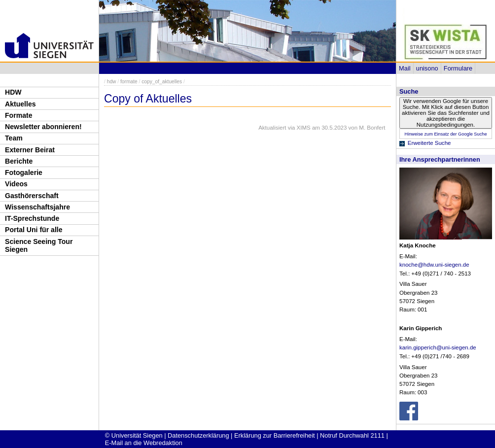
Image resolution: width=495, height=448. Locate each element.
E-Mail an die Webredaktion (144, 443)
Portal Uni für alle (34, 230)
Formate (19, 115)
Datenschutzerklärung (198, 435)
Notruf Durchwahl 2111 (352, 435)
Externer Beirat (30, 150)
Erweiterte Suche (429, 143)
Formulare (458, 68)
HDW (13, 92)
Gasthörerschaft (32, 196)
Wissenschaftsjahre (37, 207)
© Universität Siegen (134, 435)
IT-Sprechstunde (32, 218)
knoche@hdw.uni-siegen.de (434, 265)
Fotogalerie (24, 172)
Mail (405, 68)
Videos (16, 184)
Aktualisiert (272, 128)
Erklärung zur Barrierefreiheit (275, 435)
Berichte (19, 161)
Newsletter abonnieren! (43, 127)
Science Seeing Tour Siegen (39, 246)
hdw (112, 82)
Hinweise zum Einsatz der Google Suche (445, 134)
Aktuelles (20, 104)
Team (14, 138)
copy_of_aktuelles (162, 82)
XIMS (304, 128)
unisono (427, 68)
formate (129, 82)
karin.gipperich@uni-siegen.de (438, 347)
